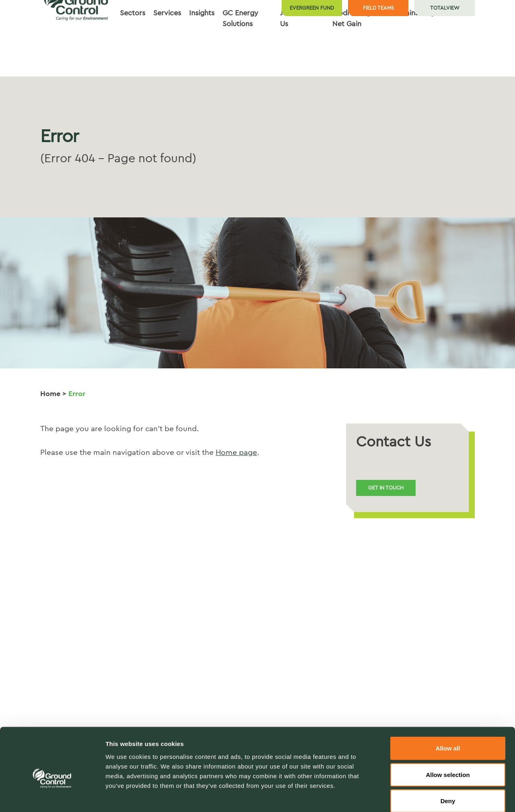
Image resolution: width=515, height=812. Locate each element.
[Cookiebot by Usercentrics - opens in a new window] (52, 796)
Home (50, 394)
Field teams (378, 8)
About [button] (314, 47)
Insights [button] (202, 47)
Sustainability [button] (413, 47)
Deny (448, 759)
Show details (422, 796)
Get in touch (386, 488)
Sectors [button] (133, 47)
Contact (457, 47)
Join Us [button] (286, 53)
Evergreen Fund (312, 8)
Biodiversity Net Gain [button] (352, 53)
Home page (236, 453)
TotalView (445, 8)
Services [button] (167, 47)
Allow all (448, 706)
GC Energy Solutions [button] (240, 53)
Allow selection (448, 733)
